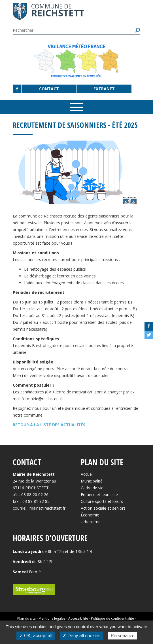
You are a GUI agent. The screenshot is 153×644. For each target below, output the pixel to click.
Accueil (87, 474)
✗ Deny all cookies (82, 636)
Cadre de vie (92, 488)
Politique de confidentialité (112, 618)
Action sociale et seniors (103, 508)
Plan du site (26, 618)
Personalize (123, 636)
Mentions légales (52, 618)
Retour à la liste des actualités (49, 425)
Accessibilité (78, 618)
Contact (49, 89)
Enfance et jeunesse (99, 495)
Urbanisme (91, 522)
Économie (90, 515)
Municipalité (92, 481)
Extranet (104, 89)
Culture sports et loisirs (102, 501)
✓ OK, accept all (36, 636)
